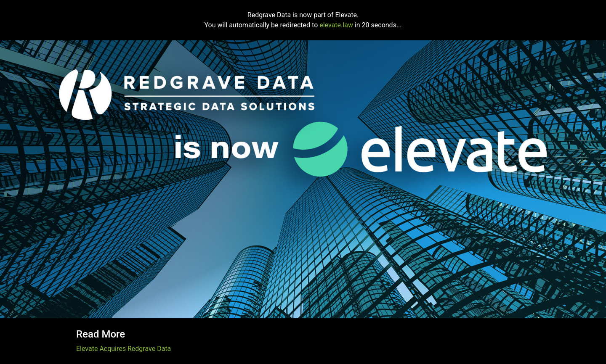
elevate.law (336, 25)
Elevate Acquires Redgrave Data (124, 349)
